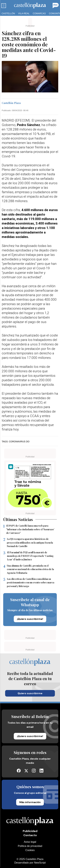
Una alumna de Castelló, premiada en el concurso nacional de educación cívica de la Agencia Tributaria (29, 569)
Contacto (30, 835)
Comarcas (39, 13)
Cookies (30, 850)
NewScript (40, 863)
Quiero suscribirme (30, 693)
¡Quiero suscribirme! (30, 619)
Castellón (8, 13)
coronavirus (17, 442)
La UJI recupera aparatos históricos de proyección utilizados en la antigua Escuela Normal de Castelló (28, 543)
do (28, 442)
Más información (30, 802)
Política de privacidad (30, 846)
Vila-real (24, 13)
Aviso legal (30, 842)
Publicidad (30, 831)
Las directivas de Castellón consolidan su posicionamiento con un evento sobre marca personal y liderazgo (29, 583)
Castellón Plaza (11, 103)
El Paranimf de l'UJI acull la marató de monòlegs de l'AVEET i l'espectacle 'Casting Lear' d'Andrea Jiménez (28, 556)
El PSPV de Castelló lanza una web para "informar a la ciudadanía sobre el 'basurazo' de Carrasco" (29, 529)
